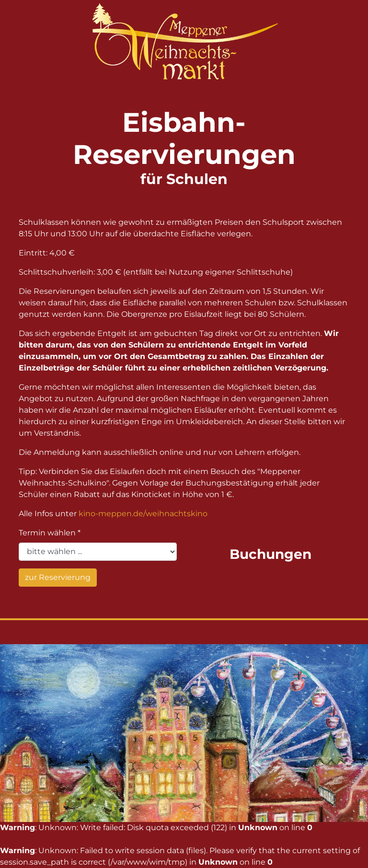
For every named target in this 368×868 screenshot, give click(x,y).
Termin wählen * (50, 533)
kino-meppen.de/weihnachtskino (143, 514)
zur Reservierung (58, 577)
